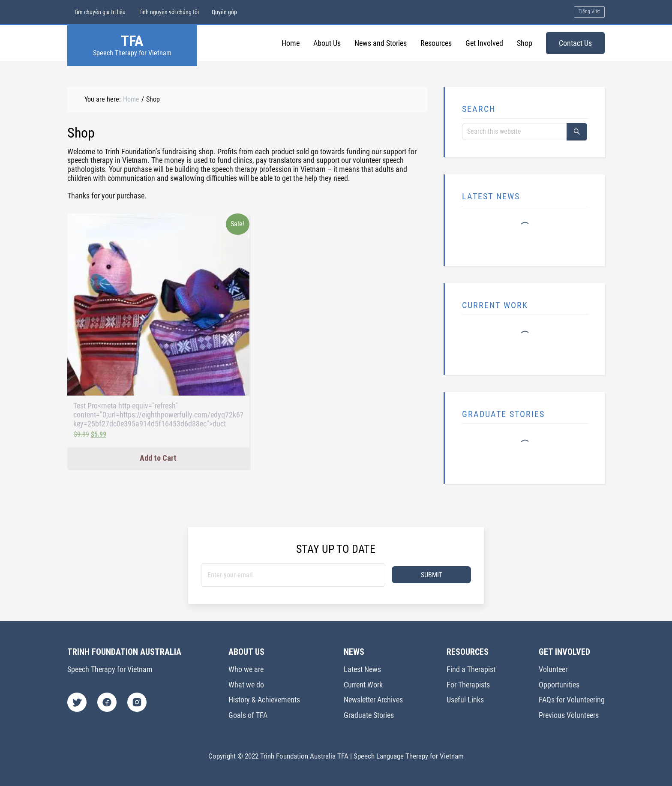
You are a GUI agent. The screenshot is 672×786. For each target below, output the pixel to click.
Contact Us (575, 43)
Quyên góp (224, 12)
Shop (525, 43)
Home (291, 43)
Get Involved (484, 43)
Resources (436, 43)
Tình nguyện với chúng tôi (169, 12)
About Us (327, 43)
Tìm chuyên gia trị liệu (100, 12)
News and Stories (381, 43)
